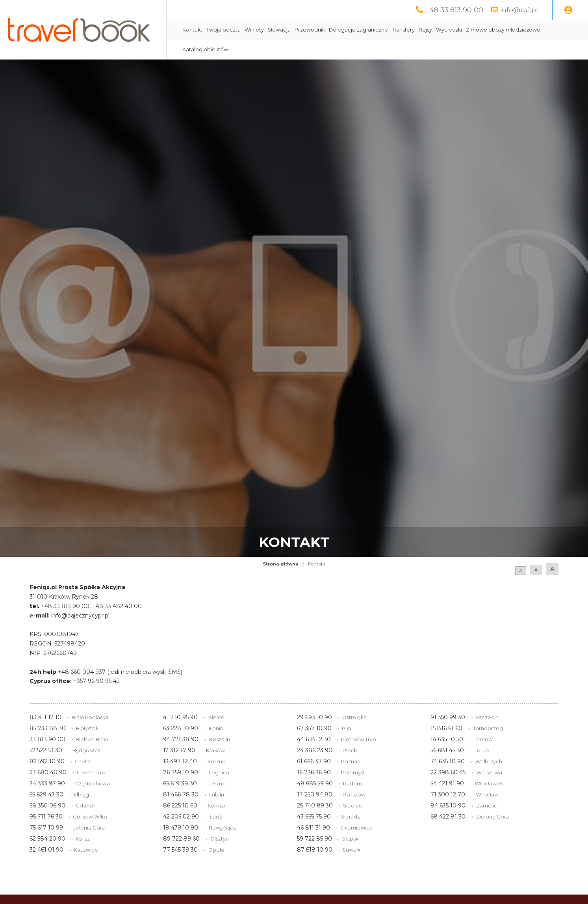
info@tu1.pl (519, 10)
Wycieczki (449, 30)
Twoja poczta (224, 30)
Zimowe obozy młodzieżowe (503, 30)
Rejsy (425, 30)
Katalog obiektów (205, 49)
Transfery (403, 30)
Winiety (254, 30)
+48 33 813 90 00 (454, 10)
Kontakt (192, 30)
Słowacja (279, 30)
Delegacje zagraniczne (358, 30)
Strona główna (281, 564)
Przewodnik (310, 30)
